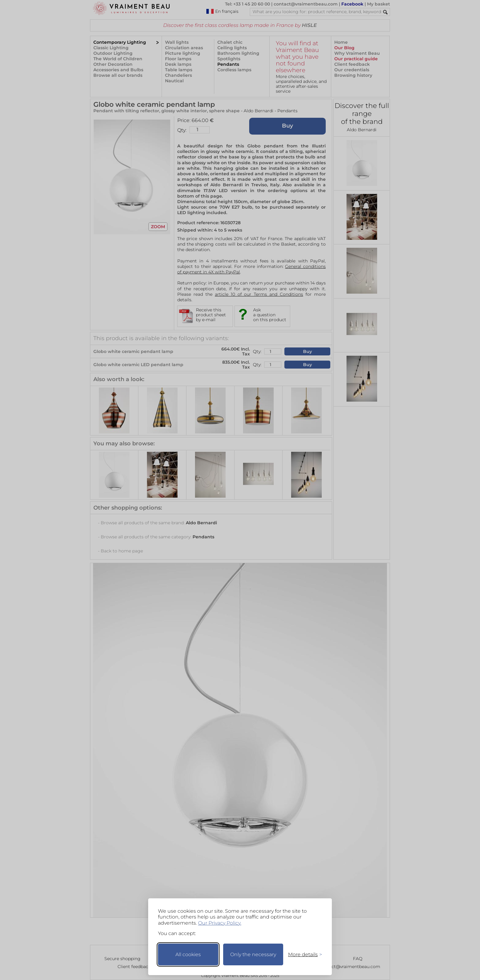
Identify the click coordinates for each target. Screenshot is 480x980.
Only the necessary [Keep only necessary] (253, 954)
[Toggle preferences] (302, 954)
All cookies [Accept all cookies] (188, 954)
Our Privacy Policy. (220, 923)
